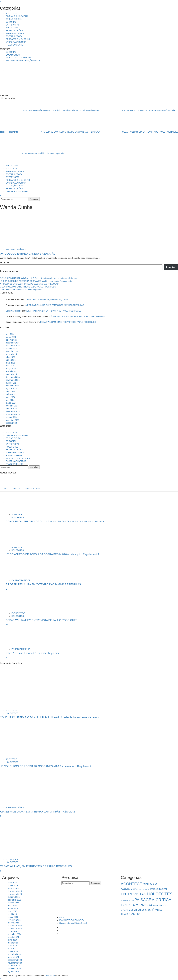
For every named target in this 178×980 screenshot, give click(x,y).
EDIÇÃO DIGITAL (14, 19)
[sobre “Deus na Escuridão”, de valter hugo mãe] (16, 637)
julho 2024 (10, 391)
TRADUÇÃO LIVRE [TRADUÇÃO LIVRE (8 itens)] (132, 914)
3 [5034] (7, 658)
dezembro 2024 (13, 377)
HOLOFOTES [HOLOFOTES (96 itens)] (160, 894)
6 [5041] (7, 625)
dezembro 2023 (13, 411)
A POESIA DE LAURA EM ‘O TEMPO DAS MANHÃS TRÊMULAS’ (60, 132)
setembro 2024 (12, 386)
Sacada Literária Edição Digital (73, 923)
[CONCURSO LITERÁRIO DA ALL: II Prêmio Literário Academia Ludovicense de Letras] (16, 502)
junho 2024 (11, 394)
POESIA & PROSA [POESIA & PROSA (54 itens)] (137, 905)
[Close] (0, 1)
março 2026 (11, 337)
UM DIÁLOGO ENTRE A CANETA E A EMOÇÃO (28, 254)
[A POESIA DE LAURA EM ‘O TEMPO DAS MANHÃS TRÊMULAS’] (16, 568)
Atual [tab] (5, 489)
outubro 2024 (12, 383)
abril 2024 (10, 400)
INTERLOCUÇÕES (14, 30)
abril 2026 (10, 334)
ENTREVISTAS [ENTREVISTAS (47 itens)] (133, 894)
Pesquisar (5, 262)
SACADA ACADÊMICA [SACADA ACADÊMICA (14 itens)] (147, 910)
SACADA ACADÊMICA (16, 42)
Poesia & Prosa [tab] (33, 489)
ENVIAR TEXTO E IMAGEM (18, 58)
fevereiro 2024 (12, 406)
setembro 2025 (12, 351)
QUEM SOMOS (13, 55)
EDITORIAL (11, 22)
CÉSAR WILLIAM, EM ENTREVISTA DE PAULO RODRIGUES (139, 132)
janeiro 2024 (11, 409)
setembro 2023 (12, 420)
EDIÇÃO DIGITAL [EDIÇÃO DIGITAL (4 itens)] (159, 889)
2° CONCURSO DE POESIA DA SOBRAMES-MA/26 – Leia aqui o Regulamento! (36, 281)
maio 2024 (10, 397)
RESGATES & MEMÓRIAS (18, 39)
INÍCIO (62, 917)
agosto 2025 (11, 354)
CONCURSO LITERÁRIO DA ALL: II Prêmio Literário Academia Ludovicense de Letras (50, 110)
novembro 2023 (13, 414)
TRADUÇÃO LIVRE (14, 45)
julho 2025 (10, 357)
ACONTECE (11, 13)
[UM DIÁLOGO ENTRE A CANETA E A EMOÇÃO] (21, 230)
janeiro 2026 (11, 340)
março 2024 (11, 403)
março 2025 (11, 369)
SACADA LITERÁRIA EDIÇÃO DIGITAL (23, 61)
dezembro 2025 (13, 343)
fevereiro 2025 (12, 371)
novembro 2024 (13, 380)
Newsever (50, 976)
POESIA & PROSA (14, 36)
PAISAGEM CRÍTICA (15, 33)
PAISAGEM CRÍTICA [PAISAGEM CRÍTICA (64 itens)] (153, 900)
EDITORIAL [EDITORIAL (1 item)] (146, 889)
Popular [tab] (17, 489)
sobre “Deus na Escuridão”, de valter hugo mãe (32, 153)
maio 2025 (10, 363)
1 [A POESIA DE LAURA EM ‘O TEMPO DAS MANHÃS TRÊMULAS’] (6, 589)
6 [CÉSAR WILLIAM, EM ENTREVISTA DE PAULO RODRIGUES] (8, 625)
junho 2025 (11, 360)
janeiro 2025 (11, 374)
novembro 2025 (13, 346)
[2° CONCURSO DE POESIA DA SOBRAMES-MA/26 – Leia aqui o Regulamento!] (16, 535)
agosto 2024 (11, 389)
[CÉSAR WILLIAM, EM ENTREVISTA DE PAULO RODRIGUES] (16, 601)
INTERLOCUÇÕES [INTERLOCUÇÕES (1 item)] (127, 901)
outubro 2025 (12, 348)
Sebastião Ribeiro (14, 311)
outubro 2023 (12, 417)
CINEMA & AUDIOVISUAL (17, 16)
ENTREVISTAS (13, 25)
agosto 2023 (11, 423)
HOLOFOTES (12, 28)
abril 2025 (10, 366)
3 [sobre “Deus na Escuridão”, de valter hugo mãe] (8, 658)
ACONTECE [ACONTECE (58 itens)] (131, 884)
